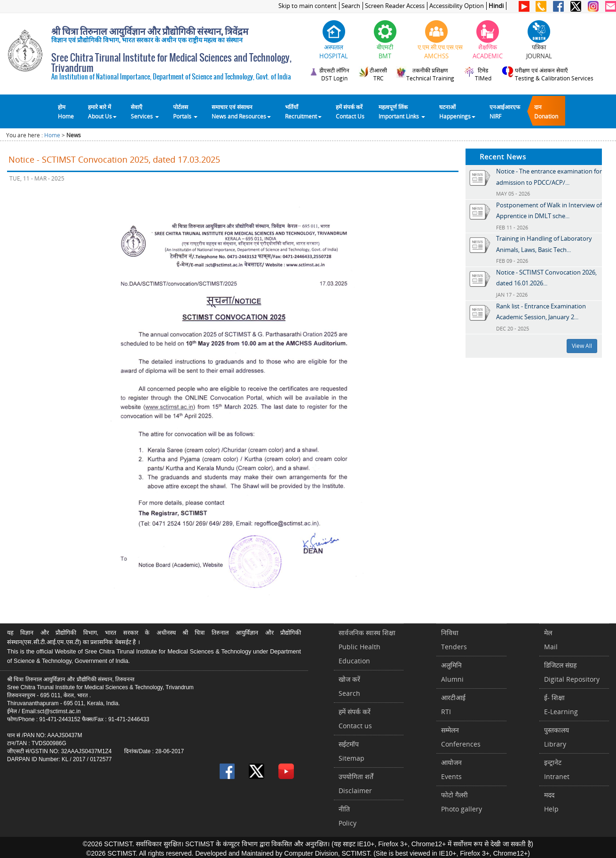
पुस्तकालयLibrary (557, 737)
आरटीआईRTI (453, 705)
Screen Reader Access (395, 6)
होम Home (66, 111)
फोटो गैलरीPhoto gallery (462, 802)
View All (582, 346)
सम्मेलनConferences (461, 737)
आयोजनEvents (451, 769)
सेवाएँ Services (145, 111)
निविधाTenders (454, 640)
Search (351, 6)
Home (52, 135)
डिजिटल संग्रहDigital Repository (572, 672)
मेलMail (551, 640)
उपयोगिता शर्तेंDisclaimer (356, 783)
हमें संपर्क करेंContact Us (350, 111)
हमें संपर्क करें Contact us (355, 719)
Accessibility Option (457, 6)
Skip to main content (308, 6)
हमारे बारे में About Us (102, 111)
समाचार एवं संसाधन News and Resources (241, 111)
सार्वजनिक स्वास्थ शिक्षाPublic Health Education (367, 647)
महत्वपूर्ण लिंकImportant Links (402, 111)
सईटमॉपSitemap (351, 751)
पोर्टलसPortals (185, 111)
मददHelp (551, 802)
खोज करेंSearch (349, 686)
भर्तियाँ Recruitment (303, 111)
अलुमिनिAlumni (452, 672)
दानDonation (546, 111)
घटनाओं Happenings (457, 111)
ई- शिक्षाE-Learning (561, 705)
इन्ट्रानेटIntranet (557, 769)
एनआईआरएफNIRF (505, 111)
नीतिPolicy (347, 816)
